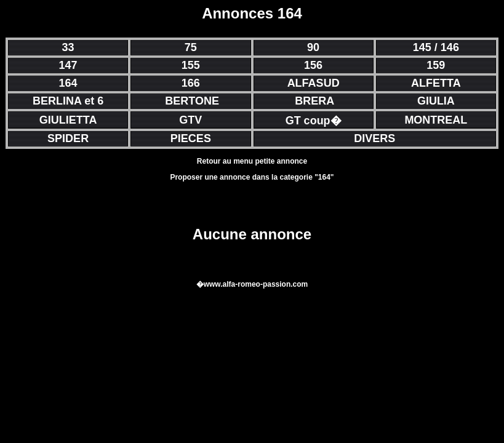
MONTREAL (436, 120)
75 (191, 47)
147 (68, 65)
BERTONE (192, 101)
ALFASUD (314, 83)
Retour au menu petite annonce (252, 161)
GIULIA (436, 101)
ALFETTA (436, 83)
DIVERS (374, 138)
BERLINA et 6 (68, 101)
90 (313, 47)
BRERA (314, 101)
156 (313, 65)
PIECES (191, 138)
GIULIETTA (68, 120)
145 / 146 (436, 47)
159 (436, 65)
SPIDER (68, 138)
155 (191, 65)
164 (68, 83)
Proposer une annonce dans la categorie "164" (252, 177)
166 (191, 83)
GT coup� (314, 121)
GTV (190, 120)
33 (68, 47)
